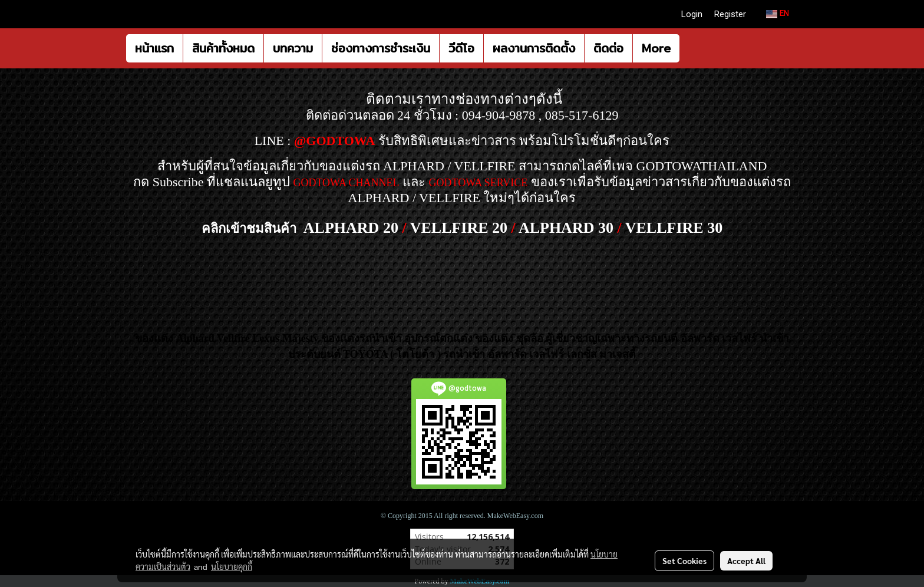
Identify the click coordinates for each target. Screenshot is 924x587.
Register (730, 14)
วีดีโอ (461, 48)
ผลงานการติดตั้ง (534, 48)
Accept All (746, 560)
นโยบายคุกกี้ (232, 566)
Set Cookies (684, 560)
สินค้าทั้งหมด (223, 48)
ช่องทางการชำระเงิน (381, 48)
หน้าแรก (154, 48)
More (656, 48)
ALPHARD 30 (566, 228)
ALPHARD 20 (351, 228)
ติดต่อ (608, 48)
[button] (690, 48)
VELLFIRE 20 (459, 228)
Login (692, 14)
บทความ (293, 48)
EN (778, 14)
